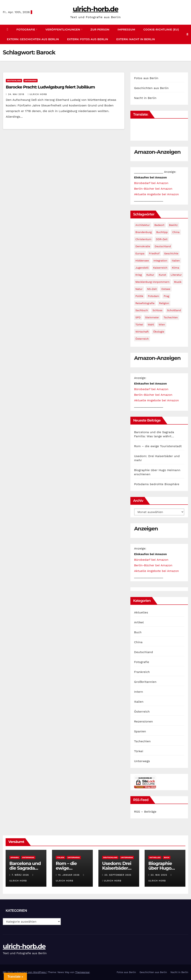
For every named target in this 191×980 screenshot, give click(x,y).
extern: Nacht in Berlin (136, 39)
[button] (187, 34)
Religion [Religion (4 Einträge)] (164, 303)
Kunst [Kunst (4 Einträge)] (162, 275)
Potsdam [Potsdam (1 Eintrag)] (153, 296)
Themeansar (82, 972)
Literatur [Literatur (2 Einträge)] (176, 275)
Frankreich (142, 672)
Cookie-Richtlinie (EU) (161, 30)
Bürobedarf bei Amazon (151, 183)
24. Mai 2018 (17, 94)
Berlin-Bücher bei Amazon (153, 189)
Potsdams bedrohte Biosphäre (157, 484)
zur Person (100, 30)
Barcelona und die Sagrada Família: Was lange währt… (25, 870)
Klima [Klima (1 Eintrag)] (175, 268)
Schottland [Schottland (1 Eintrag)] (174, 310)
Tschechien (142, 741)
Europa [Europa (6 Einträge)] (140, 253)
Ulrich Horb (37, 94)
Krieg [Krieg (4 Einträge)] (139, 275)
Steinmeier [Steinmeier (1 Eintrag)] (152, 317)
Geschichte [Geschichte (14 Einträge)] (171, 253)
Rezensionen (144, 721)
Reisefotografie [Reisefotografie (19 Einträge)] (145, 303)
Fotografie (26, 30)
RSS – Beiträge (145, 812)
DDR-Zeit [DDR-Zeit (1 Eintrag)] (162, 239)
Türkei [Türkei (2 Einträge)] (139, 324)
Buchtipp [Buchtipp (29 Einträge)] (162, 232)
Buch (138, 632)
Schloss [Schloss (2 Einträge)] (157, 310)
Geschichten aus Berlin (151, 88)
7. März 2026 (21, 875)
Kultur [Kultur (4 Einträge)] (150, 275)
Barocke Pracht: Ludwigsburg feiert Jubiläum (50, 87)
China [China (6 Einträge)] (176, 232)
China (138, 642)
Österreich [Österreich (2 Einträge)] (142, 339)
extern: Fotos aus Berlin (88, 39)
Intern (139, 692)
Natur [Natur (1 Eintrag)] (139, 289)
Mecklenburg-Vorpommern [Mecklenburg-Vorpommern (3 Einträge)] (152, 282)
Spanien (140, 731)
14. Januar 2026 (69, 875)
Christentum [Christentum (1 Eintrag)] (143, 239)
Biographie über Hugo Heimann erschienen (160, 870)
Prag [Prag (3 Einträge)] (166, 296)
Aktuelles (141, 612)
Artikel (139, 622)
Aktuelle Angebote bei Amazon (157, 194)
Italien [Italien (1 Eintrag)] (176, 261)
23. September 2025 (118, 875)
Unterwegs (30, 81)
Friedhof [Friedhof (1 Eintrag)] (154, 253)
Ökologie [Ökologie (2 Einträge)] (159, 332)
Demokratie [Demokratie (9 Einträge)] (143, 246)
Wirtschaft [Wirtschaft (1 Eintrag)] (142, 332)
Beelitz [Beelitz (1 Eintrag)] (173, 225)
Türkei (139, 751)
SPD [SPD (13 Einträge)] (138, 317)
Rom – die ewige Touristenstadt (158, 446)
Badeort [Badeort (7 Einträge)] (159, 225)
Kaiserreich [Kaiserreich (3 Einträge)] (160, 268)
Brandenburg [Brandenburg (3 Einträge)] (144, 232)
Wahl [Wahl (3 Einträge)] (151, 324)
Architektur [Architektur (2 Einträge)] (143, 225)
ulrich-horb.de (95, 9)
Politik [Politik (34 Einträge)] (139, 296)
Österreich (142, 712)
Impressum (126, 30)
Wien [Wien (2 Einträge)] (162, 324)
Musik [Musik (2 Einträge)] (178, 282)
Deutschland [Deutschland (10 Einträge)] (163, 246)
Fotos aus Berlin (146, 78)
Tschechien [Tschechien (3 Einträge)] (171, 317)
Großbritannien (145, 682)
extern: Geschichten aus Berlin (33, 39)
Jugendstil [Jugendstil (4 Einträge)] (142, 268)
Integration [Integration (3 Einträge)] (160, 261)
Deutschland (14, 81)
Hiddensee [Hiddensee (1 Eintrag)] (142, 261)
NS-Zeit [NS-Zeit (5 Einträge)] (152, 289)
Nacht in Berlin (145, 98)
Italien (139, 702)
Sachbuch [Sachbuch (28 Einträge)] (142, 310)
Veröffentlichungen (63, 30)
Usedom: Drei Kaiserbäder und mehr (117, 868)
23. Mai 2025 (159, 875)
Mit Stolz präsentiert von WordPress (25, 972)
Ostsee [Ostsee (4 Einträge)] (166, 289)
